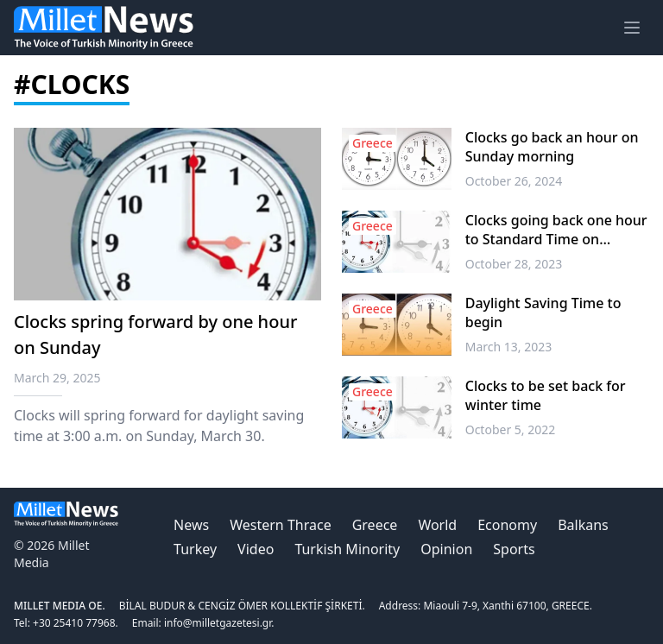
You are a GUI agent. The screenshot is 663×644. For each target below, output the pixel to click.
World (437, 525)
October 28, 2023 (514, 264)
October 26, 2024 (514, 181)
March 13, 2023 (509, 347)
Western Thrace (280, 525)
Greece (375, 525)
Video (256, 549)
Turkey (195, 549)
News (191, 525)
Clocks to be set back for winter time (546, 395)
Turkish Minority (347, 549)
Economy (507, 525)
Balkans (583, 525)
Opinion (446, 549)
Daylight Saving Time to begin (543, 313)
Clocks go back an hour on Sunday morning (552, 147)
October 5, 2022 (511, 429)
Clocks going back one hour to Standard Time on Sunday (556, 230)
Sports (514, 549)
